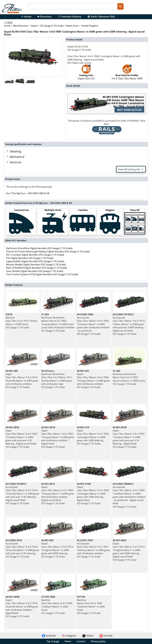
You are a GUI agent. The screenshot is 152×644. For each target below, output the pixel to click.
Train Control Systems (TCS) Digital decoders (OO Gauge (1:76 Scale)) (42, 274)
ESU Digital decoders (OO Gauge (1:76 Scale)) (30, 258)
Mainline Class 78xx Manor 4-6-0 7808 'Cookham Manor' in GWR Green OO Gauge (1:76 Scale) (57, 605)
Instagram (69, 636)
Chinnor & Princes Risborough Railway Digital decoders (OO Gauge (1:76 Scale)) (48, 251)
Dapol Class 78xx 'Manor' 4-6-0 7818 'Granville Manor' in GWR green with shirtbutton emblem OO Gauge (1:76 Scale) (22, 379)
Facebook (49, 636)
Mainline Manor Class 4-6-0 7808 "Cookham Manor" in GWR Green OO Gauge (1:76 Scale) (91, 605)
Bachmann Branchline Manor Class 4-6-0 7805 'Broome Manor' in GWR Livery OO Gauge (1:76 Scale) (129, 377)
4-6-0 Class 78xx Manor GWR (127, 74)
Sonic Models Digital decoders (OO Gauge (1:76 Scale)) (35, 271)
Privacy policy (98, 641)
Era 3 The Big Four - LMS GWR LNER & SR (28, 193)
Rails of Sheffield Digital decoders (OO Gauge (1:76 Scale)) (36, 268)
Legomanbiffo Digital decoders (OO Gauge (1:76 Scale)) (35, 261)
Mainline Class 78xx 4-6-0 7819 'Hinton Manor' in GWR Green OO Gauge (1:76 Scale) (21, 321)
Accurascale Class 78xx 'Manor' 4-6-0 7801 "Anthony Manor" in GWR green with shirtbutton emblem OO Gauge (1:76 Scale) (93, 548)
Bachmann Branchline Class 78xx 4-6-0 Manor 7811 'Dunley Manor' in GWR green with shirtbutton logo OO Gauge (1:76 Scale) (57, 379)
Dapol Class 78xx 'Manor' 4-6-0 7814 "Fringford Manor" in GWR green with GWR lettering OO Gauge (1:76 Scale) (57, 548)
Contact (81, 641)
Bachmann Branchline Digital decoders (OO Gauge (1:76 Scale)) (39, 248)
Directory (45, 16)
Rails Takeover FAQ (101, 16)
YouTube (106, 636)
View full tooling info (131, 169)
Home (26, 16)
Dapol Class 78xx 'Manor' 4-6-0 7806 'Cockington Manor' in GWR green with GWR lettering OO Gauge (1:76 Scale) (93, 435)
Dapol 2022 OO (86, 74)
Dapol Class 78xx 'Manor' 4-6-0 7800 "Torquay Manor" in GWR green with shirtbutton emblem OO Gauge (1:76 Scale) (93, 379)
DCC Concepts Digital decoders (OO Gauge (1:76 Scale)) (35, 255)
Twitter (88, 636)
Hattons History (69, 16)
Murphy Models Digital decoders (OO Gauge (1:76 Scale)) (36, 264)
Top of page (53, 641)
